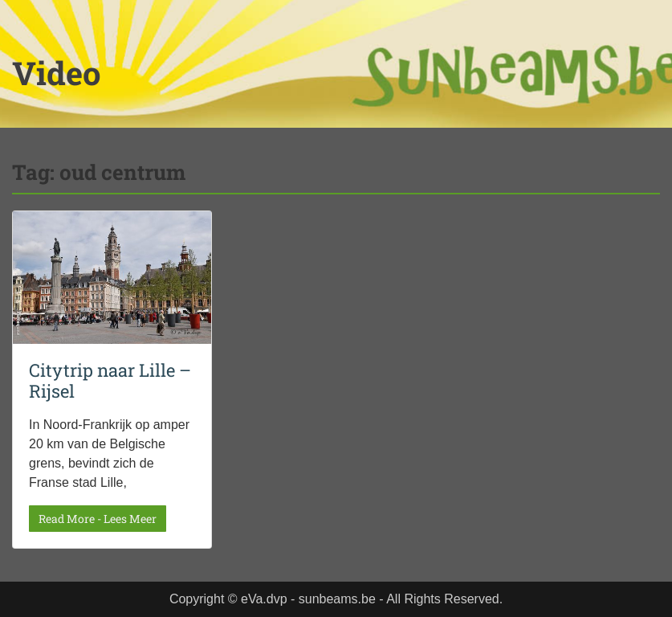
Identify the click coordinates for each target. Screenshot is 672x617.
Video (57, 73)
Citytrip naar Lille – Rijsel (110, 380)
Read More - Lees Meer (98, 519)
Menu (29, 46)
